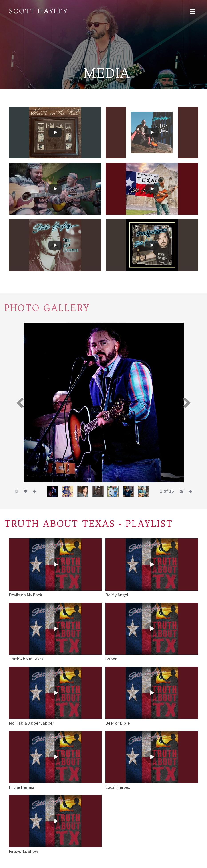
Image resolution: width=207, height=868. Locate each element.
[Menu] (193, 11)
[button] (20, 403)
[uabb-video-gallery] (55, 132)
